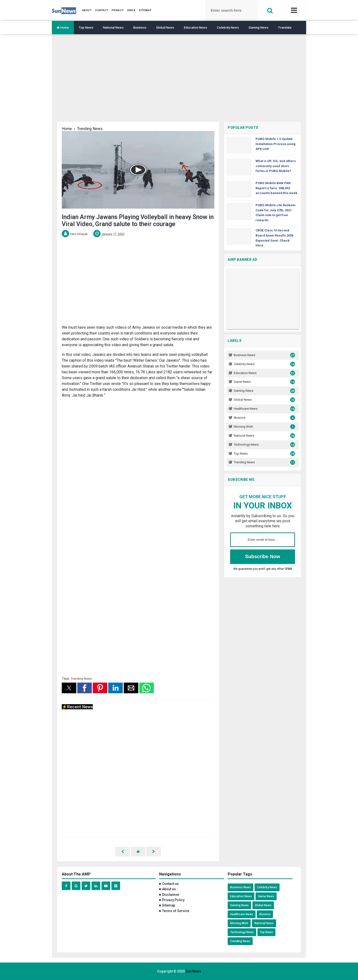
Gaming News (258, 28)
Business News (264, 355)
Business (140, 28)
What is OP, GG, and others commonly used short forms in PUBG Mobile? (276, 166)
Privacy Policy (173, 900)
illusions (264, 418)
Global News (165, 28)
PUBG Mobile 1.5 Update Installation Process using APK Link (276, 144)
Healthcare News (264, 409)
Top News (86, 28)
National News (113, 28)
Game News (264, 382)
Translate (285, 28)
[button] (69, 688)
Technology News (264, 445)
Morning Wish (264, 427)
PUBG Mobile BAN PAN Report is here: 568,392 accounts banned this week (276, 188)
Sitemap (169, 905)
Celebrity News (228, 28)
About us (169, 889)
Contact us (170, 884)
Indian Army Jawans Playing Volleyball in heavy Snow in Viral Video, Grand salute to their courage (138, 220)
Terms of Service (176, 911)
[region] (179, 82)
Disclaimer (171, 895)
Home (63, 28)
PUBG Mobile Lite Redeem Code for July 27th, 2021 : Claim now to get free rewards (276, 213)
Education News (195, 28)
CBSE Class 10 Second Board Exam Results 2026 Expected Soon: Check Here (274, 238)
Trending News (81, 679)
